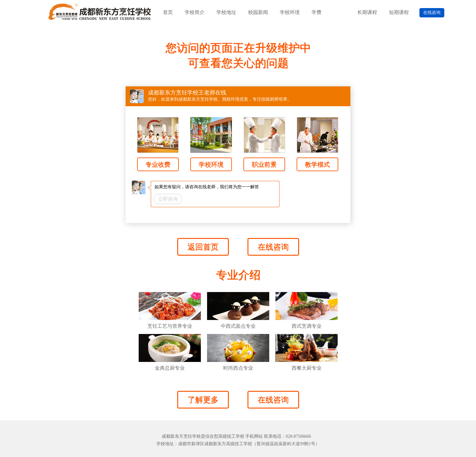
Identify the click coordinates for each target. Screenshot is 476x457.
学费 (317, 12)
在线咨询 (432, 13)
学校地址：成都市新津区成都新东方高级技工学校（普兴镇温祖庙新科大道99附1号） (238, 444)
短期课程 (399, 12)
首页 (168, 12)
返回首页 (203, 247)
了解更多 (203, 400)
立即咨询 (168, 199)
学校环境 (290, 12)
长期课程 (367, 12)
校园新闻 (258, 12)
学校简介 (195, 12)
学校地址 (226, 12)
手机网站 (254, 436)
